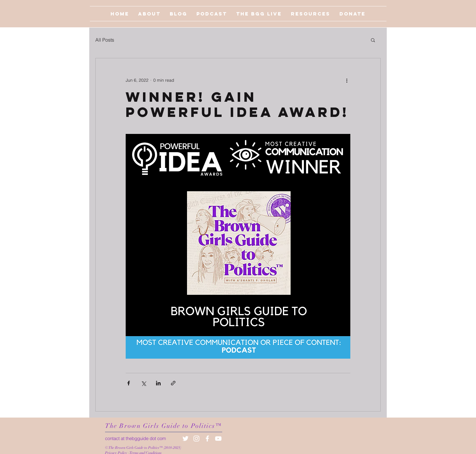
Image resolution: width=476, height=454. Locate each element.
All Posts (105, 40)
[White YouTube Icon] (218, 439)
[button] (373, 40)
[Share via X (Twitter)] (143, 383)
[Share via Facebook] (129, 383)
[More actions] (347, 80)
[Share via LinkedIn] (158, 383)
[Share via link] (173, 383)
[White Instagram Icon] (196, 439)
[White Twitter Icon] (185, 439)
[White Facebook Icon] (207, 439)
